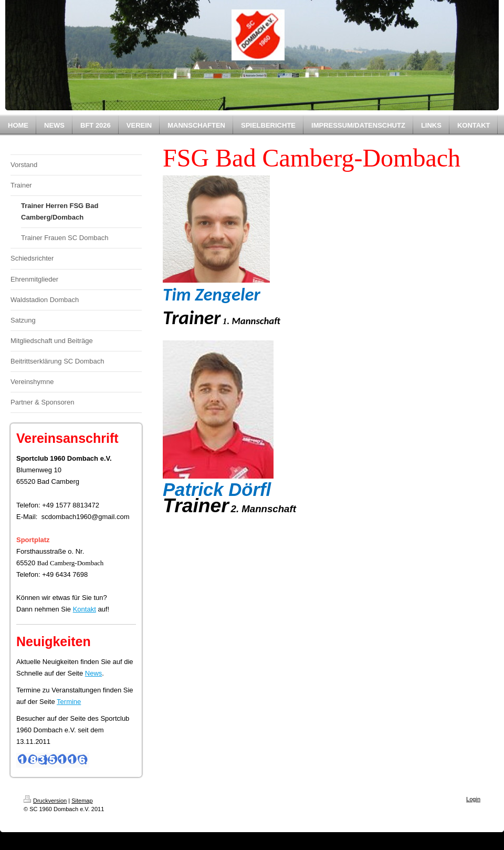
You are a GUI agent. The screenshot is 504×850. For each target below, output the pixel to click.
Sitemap (82, 801)
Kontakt (85, 609)
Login (473, 799)
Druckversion (45, 801)
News (94, 673)
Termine (69, 702)
